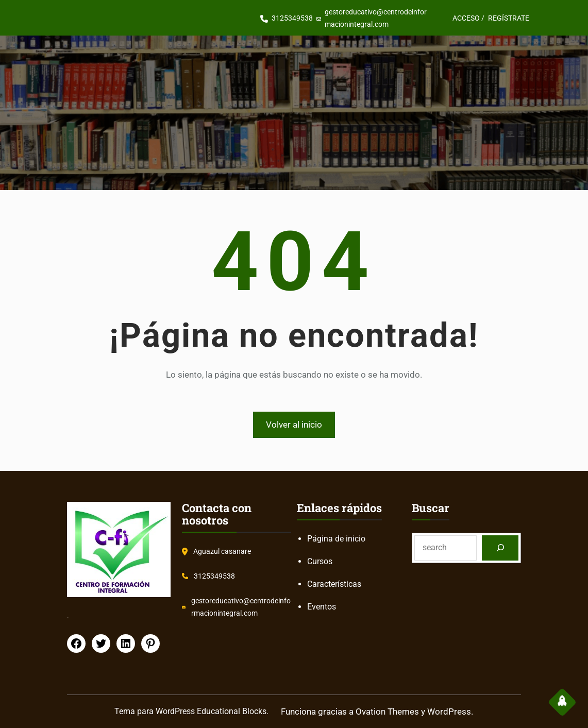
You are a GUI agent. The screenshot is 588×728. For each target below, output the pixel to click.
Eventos (322, 607)
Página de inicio (336, 539)
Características (334, 584)
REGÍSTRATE (509, 18)
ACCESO (466, 18)
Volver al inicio (294, 425)
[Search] (500, 548)
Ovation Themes (387, 712)
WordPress (449, 712)
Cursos (320, 561)
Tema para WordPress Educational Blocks (190, 711)
